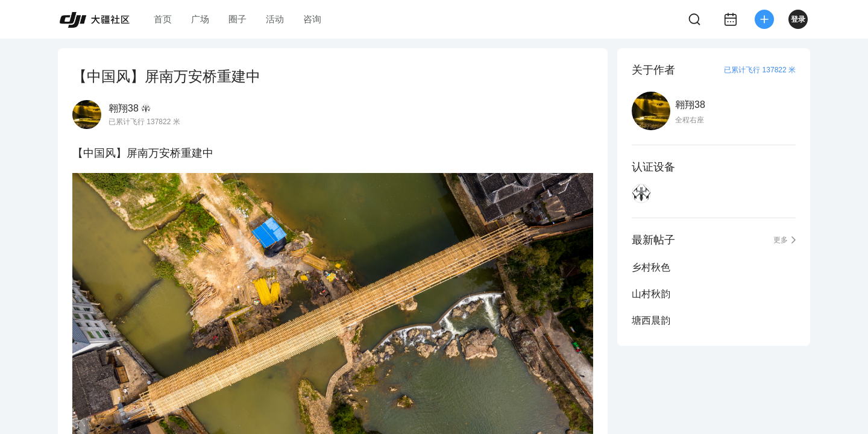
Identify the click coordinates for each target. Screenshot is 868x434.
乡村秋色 (651, 267)
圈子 (237, 19)
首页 (163, 19)
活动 (275, 19)
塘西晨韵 (651, 320)
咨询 (312, 19)
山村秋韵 (651, 294)
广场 (200, 19)
